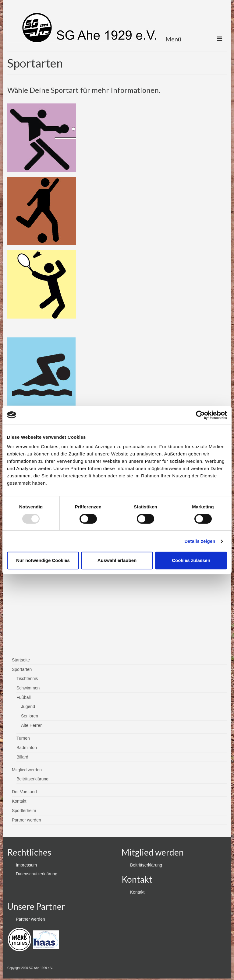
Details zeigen (200, 541)
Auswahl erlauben (117, 560)
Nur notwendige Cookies (43, 560)
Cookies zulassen (191, 560)
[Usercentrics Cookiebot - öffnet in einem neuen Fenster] (200, 415)
